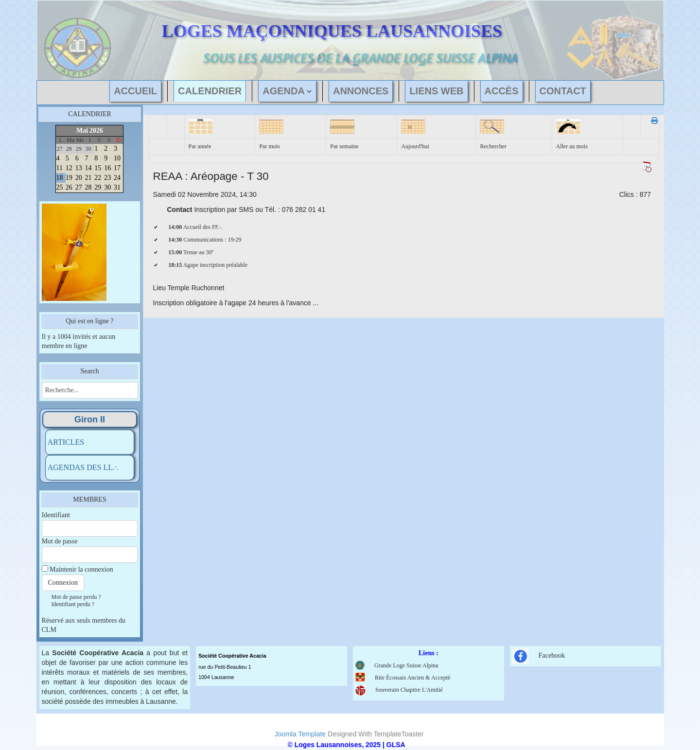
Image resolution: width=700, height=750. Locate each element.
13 (79, 168)
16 (107, 168)
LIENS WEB (436, 91)
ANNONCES (361, 91)
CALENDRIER (210, 91)
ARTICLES (66, 442)
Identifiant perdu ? (73, 604)
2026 (96, 131)
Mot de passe (60, 541)
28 (88, 187)
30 (107, 187)
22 (98, 178)
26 (69, 187)
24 (117, 178)
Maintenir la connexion (81, 569)
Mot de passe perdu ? (76, 597)
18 (59, 178)
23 (107, 178)
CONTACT (563, 91)
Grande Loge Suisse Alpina (406, 665)
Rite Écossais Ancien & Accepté (412, 678)
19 (69, 178)
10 (117, 158)
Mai (82, 131)
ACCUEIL (135, 91)
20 (79, 178)
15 (98, 168)
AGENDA (284, 91)
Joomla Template (300, 734)
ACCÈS (502, 91)
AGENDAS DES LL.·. (83, 467)
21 (88, 178)
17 (117, 168)
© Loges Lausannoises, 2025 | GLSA (347, 745)
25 (59, 187)
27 (79, 187)
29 (98, 187)
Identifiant (56, 515)
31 (117, 187)
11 (59, 168)
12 (69, 168)
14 (88, 168)
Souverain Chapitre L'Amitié (399, 690)
